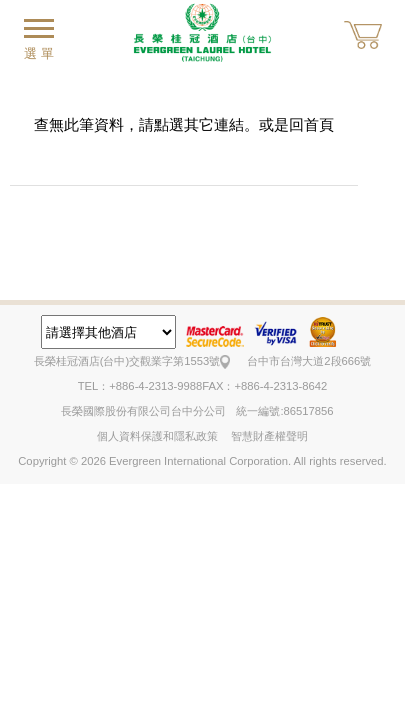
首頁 (319, 124)
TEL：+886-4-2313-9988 (140, 386)
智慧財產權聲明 (269, 436)
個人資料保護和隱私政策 (157, 436)
